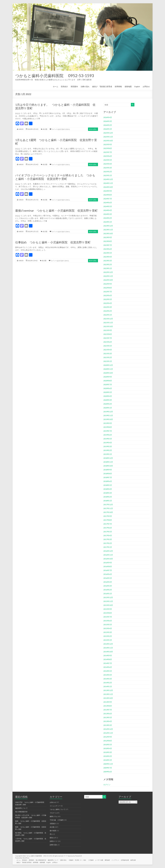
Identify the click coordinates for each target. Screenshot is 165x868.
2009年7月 (108, 768)
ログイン (107, 785)
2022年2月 (108, 311)
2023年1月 (108, 268)
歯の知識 (53, 831)
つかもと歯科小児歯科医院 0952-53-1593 (55, 76)
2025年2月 (108, 172)
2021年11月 (108, 322)
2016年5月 (108, 578)
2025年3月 (108, 168)
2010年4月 (108, 748)
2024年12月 (108, 179)
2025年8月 (108, 148)
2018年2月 (108, 497)
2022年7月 (108, 292)
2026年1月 (108, 129)
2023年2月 (108, 264)
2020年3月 (108, 400)
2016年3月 (108, 586)
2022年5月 (108, 299)
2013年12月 (108, 690)
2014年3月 (108, 679)
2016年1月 (108, 594)
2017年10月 (108, 512)
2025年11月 (108, 137)
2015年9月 (108, 609)
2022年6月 (108, 295)
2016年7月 (108, 570)
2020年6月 (108, 388)
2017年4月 (108, 535)
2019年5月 (108, 439)
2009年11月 (108, 764)
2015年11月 (108, 601)
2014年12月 (108, 644)
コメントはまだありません (61, 129)
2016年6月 (108, 574)
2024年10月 (108, 187)
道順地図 (128, 86)
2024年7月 (108, 199)
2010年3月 (108, 752)
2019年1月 (108, 454)
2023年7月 (108, 245)
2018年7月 (108, 477)
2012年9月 (108, 737)
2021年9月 (108, 330)
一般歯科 (73, 860)
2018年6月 (108, 481)
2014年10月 (108, 652)
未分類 (45, 129)
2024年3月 (108, 214)
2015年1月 (108, 640)
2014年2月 (108, 683)
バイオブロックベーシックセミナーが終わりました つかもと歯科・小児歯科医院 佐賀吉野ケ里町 (55, 177)
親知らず (53, 838)
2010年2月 (108, 756)
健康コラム (54, 816)
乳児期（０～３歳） (83, 860)
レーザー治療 (102, 860)
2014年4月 (108, 675)
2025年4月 (108, 164)
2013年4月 (108, 721)
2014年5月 (108, 671)
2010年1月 (108, 760)
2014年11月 (108, 648)
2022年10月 (108, 280)
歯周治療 (137, 860)
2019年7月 (108, 431)
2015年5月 (108, 624)
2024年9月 (108, 191)
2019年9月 (108, 423)
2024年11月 (108, 183)
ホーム (56, 86)
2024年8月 (108, 195)
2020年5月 (108, 392)
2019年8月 (108, 427)
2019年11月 (108, 415)
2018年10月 (108, 466)
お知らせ (53, 802)
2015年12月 (108, 597)
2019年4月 (108, 443)
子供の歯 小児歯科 (57, 820)
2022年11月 (108, 276)
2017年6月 (108, 528)
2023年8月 (108, 241)
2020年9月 (108, 377)
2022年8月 (108, 288)
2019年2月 (108, 450)
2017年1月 (108, 547)
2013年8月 (108, 706)
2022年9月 (108, 284)
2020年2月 (108, 404)
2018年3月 (108, 493)
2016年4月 (108, 582)
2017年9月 (108, 516)
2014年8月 (108, 659)
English (137, 86)
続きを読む (93, 129)
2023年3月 (108, 261)
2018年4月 (108, 489)
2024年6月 (108, 202)
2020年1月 (108, 408)
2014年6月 (108, 667)
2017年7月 (108, 524)
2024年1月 (108, 222)
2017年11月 (108, 508)
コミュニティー (55, 806)
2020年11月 (108, 369)
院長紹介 (64, 86)
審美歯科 (110, 860)
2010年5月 (108, 744)
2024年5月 (108, 206)
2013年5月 (108, 717)
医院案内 (74, 86)
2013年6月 (108, 714)
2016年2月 (108, 590)
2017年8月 (108, 520)
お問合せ (146, 86)
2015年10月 (108, 605)
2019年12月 (108, 412)
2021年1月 (108, 361)
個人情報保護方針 (21, 812)
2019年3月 (108, 446)
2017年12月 (108, 504)
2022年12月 (108, 272)
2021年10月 (108, 326)
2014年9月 (108, 655)
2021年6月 (108, 342)
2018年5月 (108, 485)
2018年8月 (108, 473)
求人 (51, 834)
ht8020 (21, 129)
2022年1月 (108, 315)
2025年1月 (108, 175)
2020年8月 (108, 381)
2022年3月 (108, 307)
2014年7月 (108, 663)
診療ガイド (54, 841)
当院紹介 (53, 823)
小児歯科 (93, 860)
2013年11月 (108, 694)
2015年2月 (108, 636)
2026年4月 (108, 117)
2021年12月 (108, 319)
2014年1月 (108, 686)
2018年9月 (108, 470)
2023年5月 (108, 253)
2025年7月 (108, 152)
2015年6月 (108, 621)
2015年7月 (108, 617)
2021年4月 (108, 350)
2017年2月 (108, 543)
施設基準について (21, 808)
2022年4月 (108, 303)
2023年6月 (108, 249)
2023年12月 (108, 226)
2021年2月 (108, 357)
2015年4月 (108, 628)
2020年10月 (108, 373)
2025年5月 (108, 160)
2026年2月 (108, 125)
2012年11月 (108, 733)
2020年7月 (108, 384)
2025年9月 (108, 144)
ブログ (52, 813)
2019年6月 (108, 435)
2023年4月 (108, 257)
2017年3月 (108, 539)
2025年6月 (108, 156)
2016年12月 (108, 551)
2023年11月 (108, 230)
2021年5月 (108, 346)
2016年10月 (108, 559)
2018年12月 (108, 458)
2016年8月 (108, 566)
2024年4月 (108, 210)
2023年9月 (108, 237)
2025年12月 (108, 133)
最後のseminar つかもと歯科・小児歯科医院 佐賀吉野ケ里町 (56, 211)
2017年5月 (108, 532)
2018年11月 (108, 462)
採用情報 (118, 86)
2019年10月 (108, 419)
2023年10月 (108, 233)
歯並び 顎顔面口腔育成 (102, 86)
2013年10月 (108, 698)
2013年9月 (108, 702)
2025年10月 (108, 141)
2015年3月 (108, 632)
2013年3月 (108, 725)
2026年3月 (108, 121)
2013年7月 (108, 710)
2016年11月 (108, 555)
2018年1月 (108, 501)
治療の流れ (85, 86)
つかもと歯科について (57, 809)
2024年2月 (108, 218)
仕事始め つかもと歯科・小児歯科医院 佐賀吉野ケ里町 (53, 242)
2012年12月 (108, 729)
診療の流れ (54, 845)
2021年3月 (108, 353)
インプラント (119, 860)
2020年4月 (108, 396)
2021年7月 (108, 338)
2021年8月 (108, 334)
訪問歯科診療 (128, 860)
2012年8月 (108, 741)
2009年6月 (108, 772)
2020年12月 (108, 365)
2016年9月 (108, 563)
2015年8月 (108, 613)
